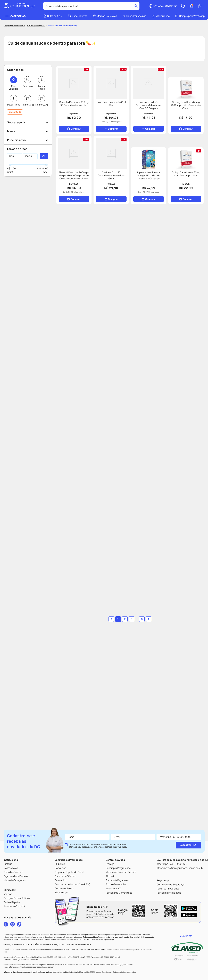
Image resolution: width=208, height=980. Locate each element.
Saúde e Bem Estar (36, 6)
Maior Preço (14, 85)
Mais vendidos (14, 67)
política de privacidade (116, 856)
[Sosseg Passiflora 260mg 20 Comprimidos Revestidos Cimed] (80, 169)
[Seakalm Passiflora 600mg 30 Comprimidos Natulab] (80, 86)
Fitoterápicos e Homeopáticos (63, 6)
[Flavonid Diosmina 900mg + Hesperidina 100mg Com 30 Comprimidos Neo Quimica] (130, 169)
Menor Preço (42, 67)
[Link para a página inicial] (14, 6)
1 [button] (121, 828)
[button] (28, 102)
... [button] (133, 828)
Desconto (28, 66)
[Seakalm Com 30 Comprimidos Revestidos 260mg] (180, 169)
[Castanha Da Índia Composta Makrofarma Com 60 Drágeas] (180, 86)
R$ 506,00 (43, 148)
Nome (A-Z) (28, 85)
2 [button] (128, 828)
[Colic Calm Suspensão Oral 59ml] (130, 86)
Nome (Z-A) (42, 85)
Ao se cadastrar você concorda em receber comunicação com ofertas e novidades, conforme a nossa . (98, 855)
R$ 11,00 (11, 148)
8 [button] (138, 828)
